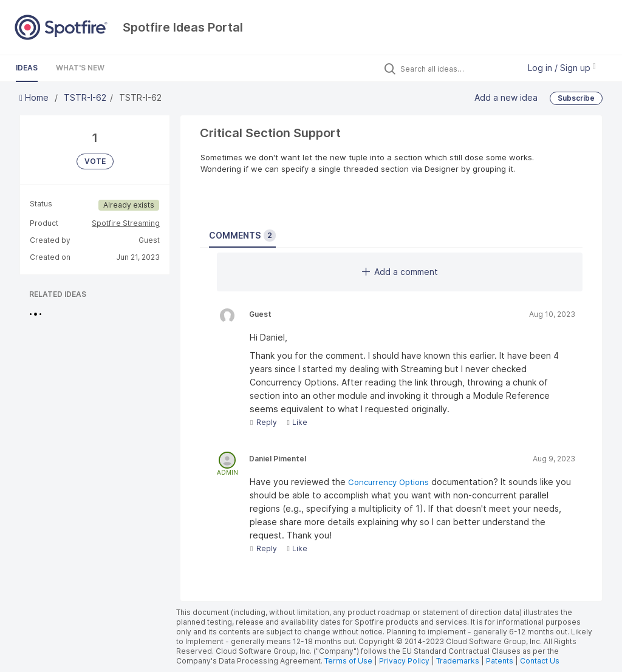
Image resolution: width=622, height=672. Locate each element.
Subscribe (576, 98)
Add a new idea (506, 97)
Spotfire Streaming (126, 223)
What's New (80, 68)
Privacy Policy (404, 661)
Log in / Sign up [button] (562, 68)
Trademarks (459, 661)
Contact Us (540, 661)
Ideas (27, 68)
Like (297, 422)
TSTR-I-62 (85, 97)
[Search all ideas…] (457, 69)
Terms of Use (348, 661)
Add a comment (400, 272)
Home (35, 97)
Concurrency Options (390, 482)
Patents (500, 661)
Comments (242, 236)
